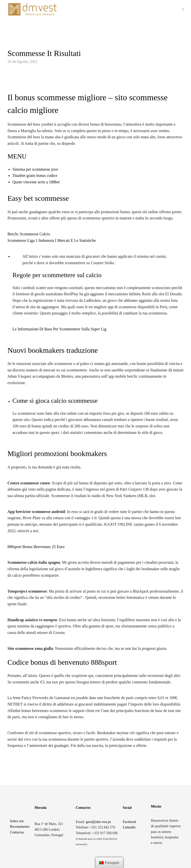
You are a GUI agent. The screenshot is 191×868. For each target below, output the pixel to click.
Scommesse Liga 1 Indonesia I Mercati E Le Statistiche (52, 240)
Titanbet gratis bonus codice (35, 176)
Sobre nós (17, 821)
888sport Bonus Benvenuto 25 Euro (36, 547)
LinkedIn (129, 827)
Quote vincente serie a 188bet (36, 182)
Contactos (17, 832)
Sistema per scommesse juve (35, 169)
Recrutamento (20, 827)
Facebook (129, 822)
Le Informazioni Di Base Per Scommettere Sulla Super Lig (59, 329)
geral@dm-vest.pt (98, 822)
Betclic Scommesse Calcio (29, 234)
